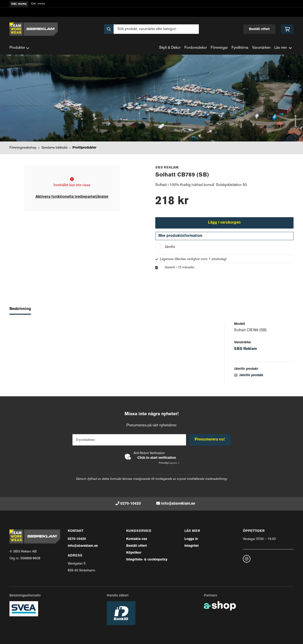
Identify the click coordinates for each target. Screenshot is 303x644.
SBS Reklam (245, 350)
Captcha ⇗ (169, 463)
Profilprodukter (84, 148)
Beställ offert (259, 29)
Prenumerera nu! (210, 440)
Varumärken (261, 48)
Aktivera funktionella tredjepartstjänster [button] (72, 197)
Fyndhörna (240, 48)
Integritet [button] (192, 546)
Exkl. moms (38, 4)
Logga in (191, 539)
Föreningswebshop (23, 148)
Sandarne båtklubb (55, 148)
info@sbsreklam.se (178, 504)
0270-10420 (131, 504)
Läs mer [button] (283, 48)
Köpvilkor (134, 553)
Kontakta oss (137, 539)
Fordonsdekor (196, 48)
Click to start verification (157, 458)
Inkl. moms (19, 4)
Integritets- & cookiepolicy (147, 560)
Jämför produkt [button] (249, 376)
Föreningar (219, 48)
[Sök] (151, 29)
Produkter (19, 48)
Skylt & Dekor (170, 48)
